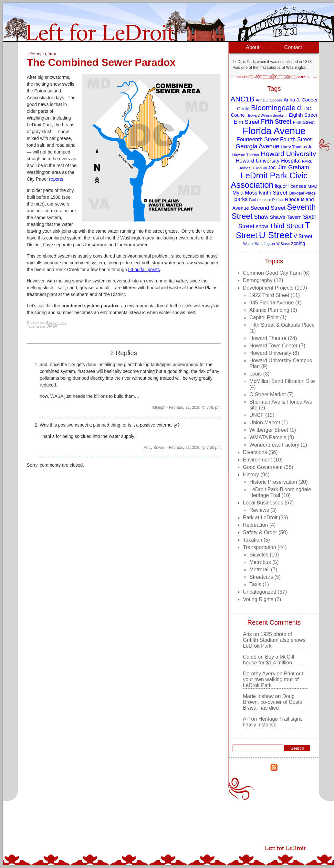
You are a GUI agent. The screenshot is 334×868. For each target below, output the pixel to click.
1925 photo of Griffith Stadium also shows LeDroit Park (274, 640)
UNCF (256, 415)
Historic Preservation (273, 482)
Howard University (270, 353)
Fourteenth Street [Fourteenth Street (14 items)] (257, 139)
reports (56, 179)
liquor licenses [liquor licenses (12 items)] (290, 186)
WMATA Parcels (268, 437)
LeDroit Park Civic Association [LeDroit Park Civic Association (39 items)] (269, 180)
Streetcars (261, 577)
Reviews (259, 510)
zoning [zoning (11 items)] (298, 243)
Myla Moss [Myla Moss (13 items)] (245, 193)
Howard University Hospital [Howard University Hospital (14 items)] (268, 161)
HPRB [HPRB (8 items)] (307, 161)
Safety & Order (260, 532)
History (251, 475)
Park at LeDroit (260, 518)
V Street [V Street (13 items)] (303, 236)
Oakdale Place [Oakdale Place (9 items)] (302, 193)
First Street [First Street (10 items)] (304, 122)
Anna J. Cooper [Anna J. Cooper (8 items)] (269, 100)
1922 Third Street (269, 295)
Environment (56, 323)
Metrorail (259, 570)
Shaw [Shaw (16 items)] (261, 217)
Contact (293, 47)
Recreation (255, 525)
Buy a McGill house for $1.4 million (268, 660)
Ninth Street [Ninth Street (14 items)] (273, 193)
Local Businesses (263, 503)
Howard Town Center (273, 346)
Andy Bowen (155, 448)
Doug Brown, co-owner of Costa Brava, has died (273, 702)
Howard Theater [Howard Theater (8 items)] (246, 155)
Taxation (253, 540)
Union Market (265, 423)
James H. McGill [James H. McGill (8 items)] (253, 168)
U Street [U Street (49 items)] (275, 235)
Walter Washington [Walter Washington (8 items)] (259, 243)
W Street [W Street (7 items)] (283, 244)
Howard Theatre (268, 338)
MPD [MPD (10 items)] (312, 186)
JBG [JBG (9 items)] (272, 168)
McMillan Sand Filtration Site (282, 381)
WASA (52, 326)
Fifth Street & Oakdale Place (282, 325)
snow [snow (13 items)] (262, 226)
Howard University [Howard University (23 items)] (288, 154)
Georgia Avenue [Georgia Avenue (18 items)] (258, 146)
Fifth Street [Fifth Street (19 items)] (276, 122)
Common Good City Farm (272, 273)
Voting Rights (258, 599)
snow (41, 326)
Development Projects (268, 288)
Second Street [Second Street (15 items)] (268, 208)
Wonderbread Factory (274, 445)
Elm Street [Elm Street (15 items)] (246, 122)
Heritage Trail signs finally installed (273, 722)
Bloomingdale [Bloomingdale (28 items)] (273, 108)
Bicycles (259, 555)
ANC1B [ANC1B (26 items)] (242, 99)
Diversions (255, 452)
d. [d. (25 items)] (300, 108)
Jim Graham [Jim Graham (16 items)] (293, 167)
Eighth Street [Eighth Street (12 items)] (303, 115)
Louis (256, 374)
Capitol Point (264, 318)
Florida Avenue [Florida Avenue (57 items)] (274, 131)
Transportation (260, 547)
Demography (258, 280)
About (253, 47)
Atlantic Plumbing (269, 310)
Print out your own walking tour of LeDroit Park (273, 679)
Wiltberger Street (269, 430)
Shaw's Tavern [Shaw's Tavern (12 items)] (286, 217)
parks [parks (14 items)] (241, 199)
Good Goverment (263, 467)
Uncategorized (260, 592)
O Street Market (268, 394)
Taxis (255, 584)
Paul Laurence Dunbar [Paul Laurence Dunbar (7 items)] (266, 200)
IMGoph (158, 408)
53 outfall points (144, 270)
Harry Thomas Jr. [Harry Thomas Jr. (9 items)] (297, 147)
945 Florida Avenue (272, 303)
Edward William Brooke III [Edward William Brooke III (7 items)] (268, 115)
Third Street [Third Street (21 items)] (287, 226)
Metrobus (260, 562)
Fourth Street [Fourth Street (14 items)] (296, 139)
